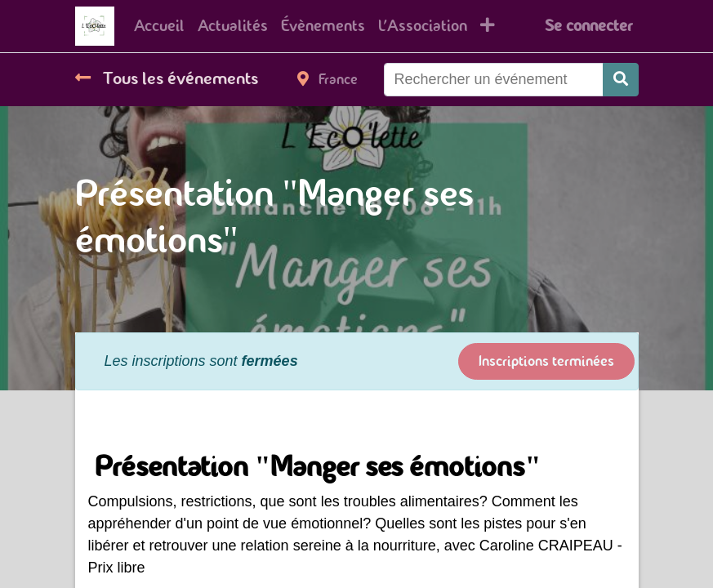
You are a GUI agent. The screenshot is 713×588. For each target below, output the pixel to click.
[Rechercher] (621, 80)
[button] (488, 26)
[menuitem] (159, 26)
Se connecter (588, 26)
